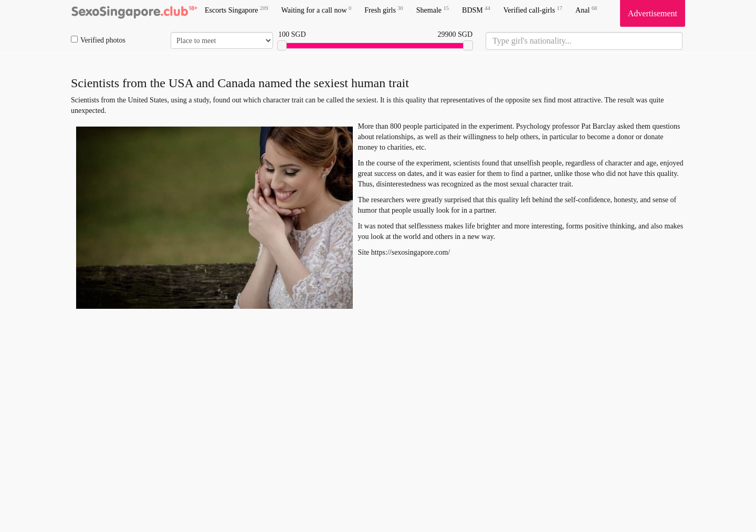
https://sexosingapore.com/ (411, 252)
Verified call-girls (533, 10)
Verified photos (98, 40)
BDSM (476, 10)
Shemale (433, 10)
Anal (586, 10)
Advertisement (653, 13)
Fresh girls (384, 10)
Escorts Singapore (237, 10)
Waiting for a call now (317, 10)
